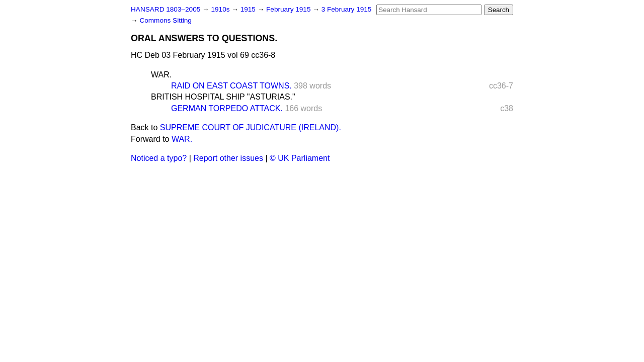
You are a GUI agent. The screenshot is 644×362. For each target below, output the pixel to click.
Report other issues (228, 158)
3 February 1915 (347, 9)
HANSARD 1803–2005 (166, 9)
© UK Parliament (300, 158)
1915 (249, 9)
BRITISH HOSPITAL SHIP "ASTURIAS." (223, 97)
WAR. (161, 75)
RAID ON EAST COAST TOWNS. (231, 86)
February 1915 (289, 9)
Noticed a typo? (159, 158)
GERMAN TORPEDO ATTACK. (227, 108)
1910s (221, 9)
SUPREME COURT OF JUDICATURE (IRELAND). (251, 127)
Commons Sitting (166, 20)
